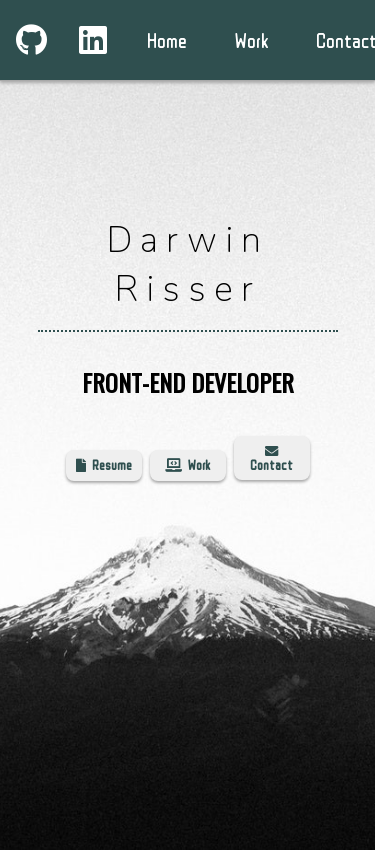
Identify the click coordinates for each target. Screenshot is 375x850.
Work (187, 465)
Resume (104, 465)
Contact (271, 458)
